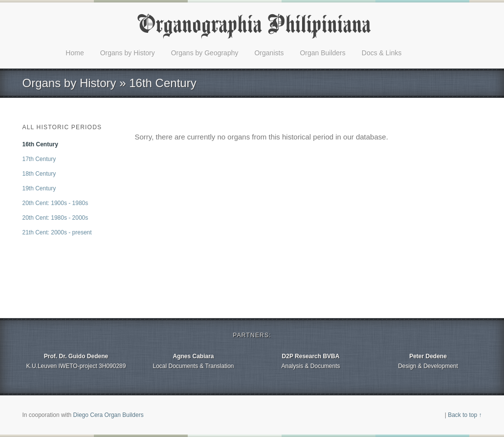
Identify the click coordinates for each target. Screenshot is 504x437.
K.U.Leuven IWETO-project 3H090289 (76, 360)
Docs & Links (382, 53)
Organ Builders (322, 53)
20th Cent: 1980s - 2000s (55, 218)
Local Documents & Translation (194, 360)
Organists (269, 53)
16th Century (40, 144)
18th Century (39, 174)
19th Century (39, 188)
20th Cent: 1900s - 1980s (55, 203)
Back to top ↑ (465, 415)
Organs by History (128, 53)
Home (75, 53)
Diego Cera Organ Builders (109, 415)
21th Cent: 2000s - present (57, 232)
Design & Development (428, 360)
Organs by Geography (205, 53)
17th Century (39, 159)
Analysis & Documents (311, 360)
